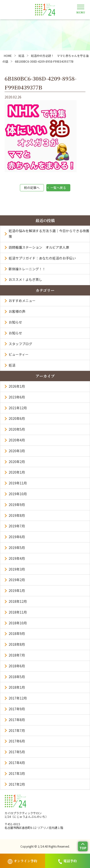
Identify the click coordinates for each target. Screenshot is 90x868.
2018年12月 (18, 601)
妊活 (12, 365)
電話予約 (68, 861)
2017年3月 (17, 773)
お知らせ (15, 322)
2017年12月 (18, 698)
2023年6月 (17, 397)
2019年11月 (18, 483)
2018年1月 (17, 687)
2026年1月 (17, 386)
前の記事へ (32, 188)
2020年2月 (17, 462)
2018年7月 (17, 655)
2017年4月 (17, 763)
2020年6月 (17, 418)
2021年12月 (18, 408)
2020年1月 (17, 472)
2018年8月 (17, 644)
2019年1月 (17, 591)
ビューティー (19, 354)
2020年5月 (17, 429)
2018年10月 (18, 623)
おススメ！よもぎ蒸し (25, 279)
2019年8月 (17, 515)
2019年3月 (17, 569)
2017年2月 (17, 784)
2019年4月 (17, 558)
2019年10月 (18, 494)
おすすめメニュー (22, 301)
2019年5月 (17, 548)
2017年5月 (17, 752)
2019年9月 (17, 505)
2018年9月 (17, 633)
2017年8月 (17, 720)
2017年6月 (17, 741)
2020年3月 (17, 451)
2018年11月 (18, 612)
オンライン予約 (22, 861)
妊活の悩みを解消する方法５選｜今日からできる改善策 (49, 234)
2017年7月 (17, 730)
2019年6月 (17, 537)
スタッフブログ (20, 344)
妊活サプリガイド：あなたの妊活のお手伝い (42, 258)
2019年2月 (17, 580)
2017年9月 (17, 709)
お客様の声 (17, 311)
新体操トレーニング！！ (27, 269)
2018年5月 (17, 677)
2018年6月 (17, 666)
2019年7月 (17, 526)
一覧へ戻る (58, 188)
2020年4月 (17, 440)
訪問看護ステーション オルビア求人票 (39, 247)
